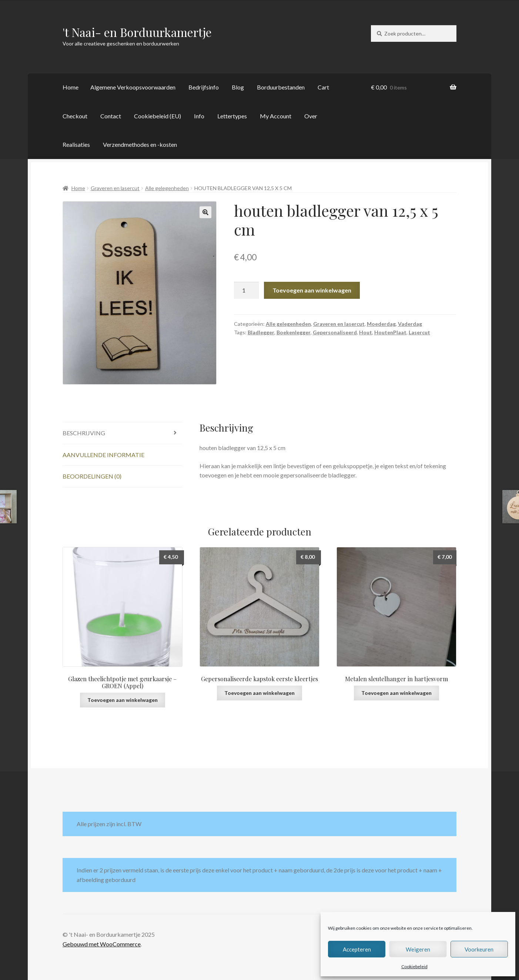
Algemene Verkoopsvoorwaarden (133, 87)
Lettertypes (232, 116)
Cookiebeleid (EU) (158, 116)
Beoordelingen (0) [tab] (92, 476)
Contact (111, 116)
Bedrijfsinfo (204, 87)
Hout (366, 332)
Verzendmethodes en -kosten (140, 144)
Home (71, 87)
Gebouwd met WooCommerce (102, 944)
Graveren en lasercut (115, 188)
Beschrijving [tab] (84, 433)
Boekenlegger (294, 332)
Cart (323, 87)
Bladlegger (261, 332)
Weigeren (418, 949)
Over (311, 116)
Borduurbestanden (281, 87)
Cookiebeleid (414, 967)
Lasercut (419, 332)
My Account (276, 116)
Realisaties (76, 144)
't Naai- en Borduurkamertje (137, 32)
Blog (238, 87)
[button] (205, 212)
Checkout (75, 116)
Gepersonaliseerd (335, 332)
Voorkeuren (479, 949)
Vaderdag (410, 324)
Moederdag (381, 324)
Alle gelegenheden (167, 188)
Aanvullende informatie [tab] (103, 455)
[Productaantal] (247, 290)
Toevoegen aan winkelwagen (312, 290)
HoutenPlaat (390, 332)
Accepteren (357, 949)
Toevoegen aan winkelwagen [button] (123, 700)
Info (199, 116)
